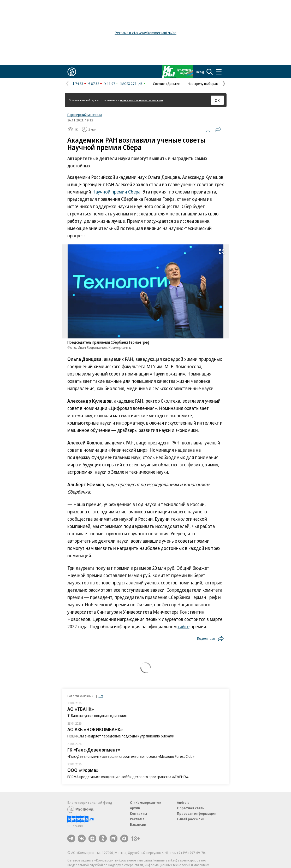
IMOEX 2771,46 (131, 84)
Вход (200, 72)
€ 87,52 (94, 84)
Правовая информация (197, 813)
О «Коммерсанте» (146, 802)
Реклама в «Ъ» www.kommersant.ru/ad (146, 33)
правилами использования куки (141, 100)
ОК (217, 100)
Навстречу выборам (203, 84)
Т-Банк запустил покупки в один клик (97, 716)
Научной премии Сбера (116, 192)
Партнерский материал (85, 115)
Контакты (138, 813)
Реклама (137, 819)
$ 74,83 (78, 84)
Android (183, 802)
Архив (135, 808)
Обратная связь (191, 808)
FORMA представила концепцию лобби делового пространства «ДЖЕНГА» (128, 777)
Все (101, 696)
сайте (184, 626)
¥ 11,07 (110, 84)
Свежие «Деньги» (166, 84)
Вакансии (138, 824)
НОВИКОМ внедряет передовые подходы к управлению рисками (121, 736)
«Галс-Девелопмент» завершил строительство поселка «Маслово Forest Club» (131, 756)
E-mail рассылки (191, 819)
